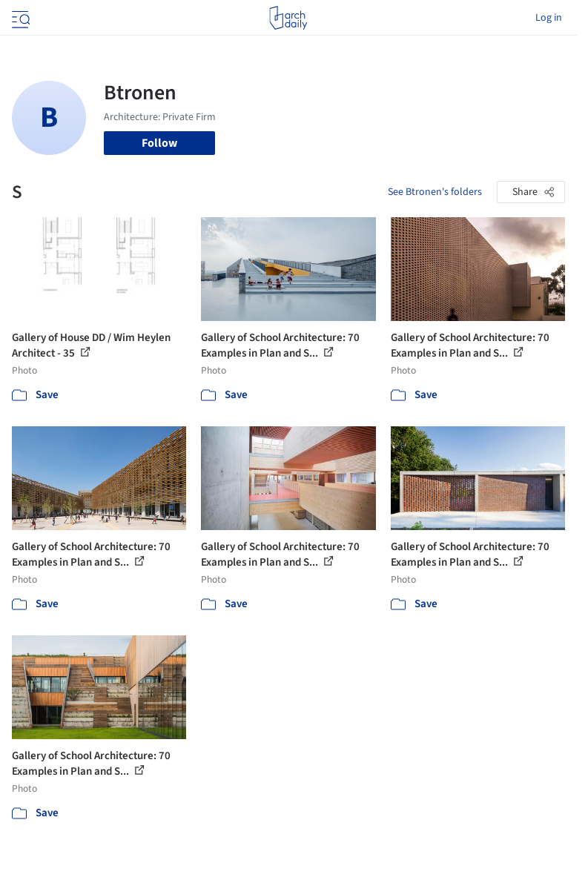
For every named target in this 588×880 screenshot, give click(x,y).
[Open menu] (19, 18)
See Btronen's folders (435, 192)
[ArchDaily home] (288, 18)
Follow (159, 143)
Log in (549, 18)
